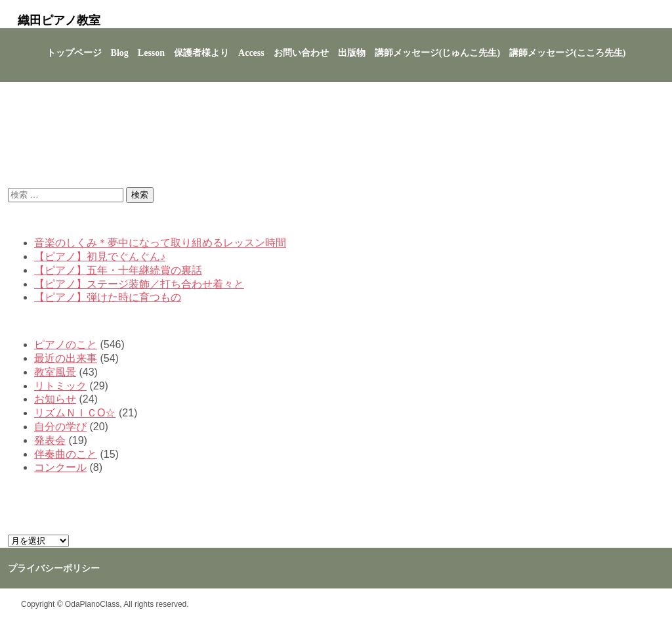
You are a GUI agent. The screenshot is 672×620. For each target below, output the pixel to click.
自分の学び (60, 427)
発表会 (50, 440)
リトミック (60, 386)
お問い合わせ (301, 53)
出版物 (352, 53)
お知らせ (55, 399)
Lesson (151, 53)
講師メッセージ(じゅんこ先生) (437, 53)
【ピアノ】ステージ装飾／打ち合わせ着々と (139, 284)
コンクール (60, 467)
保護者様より (201, 53)
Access (251, 53)
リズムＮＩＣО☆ (75, 413)
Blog (120, 53)
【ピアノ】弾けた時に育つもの (108, 297)
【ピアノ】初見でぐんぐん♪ (100, 256)
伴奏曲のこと (66, 454)
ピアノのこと (66, 344)
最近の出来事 (66, 358)
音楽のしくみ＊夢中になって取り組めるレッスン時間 (160, 243)
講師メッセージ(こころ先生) (567, 53)
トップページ (74, 53)
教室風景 (55, 372)
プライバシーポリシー (54, 568)
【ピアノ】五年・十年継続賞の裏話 (118, 270)
